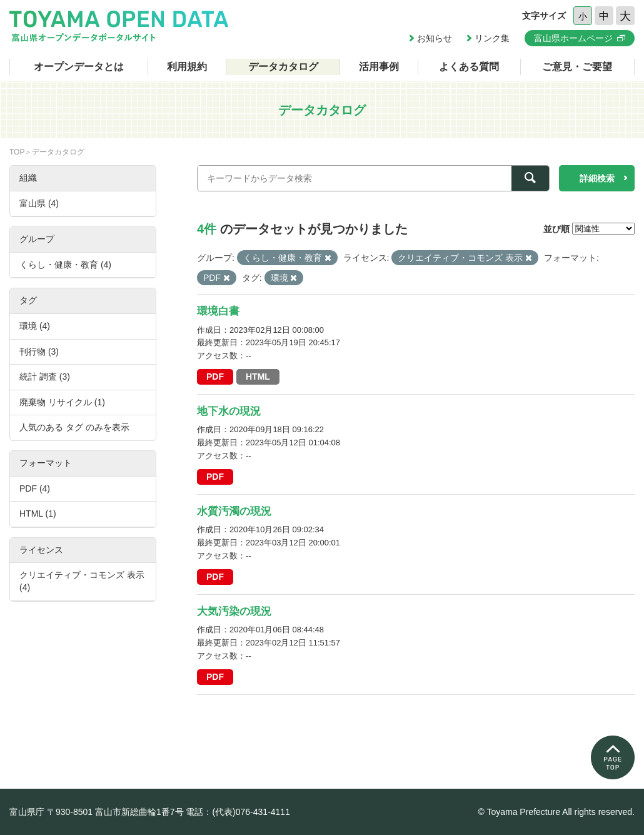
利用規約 (187, 67)
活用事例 (379, 67)
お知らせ (435, 38)
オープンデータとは (79, 67)
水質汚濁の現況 (234, 511)
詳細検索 (597, 178)
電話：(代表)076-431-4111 (238, 812)
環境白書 (218, 311)
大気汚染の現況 (234, 611)
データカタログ (283, 67)
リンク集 (492, 38)
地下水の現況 (229, 411)
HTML (258, 377)
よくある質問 (469, 67)
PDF (215, 377)
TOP (17, 152)
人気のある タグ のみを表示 (74, 427)
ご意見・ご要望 (577, 67)
